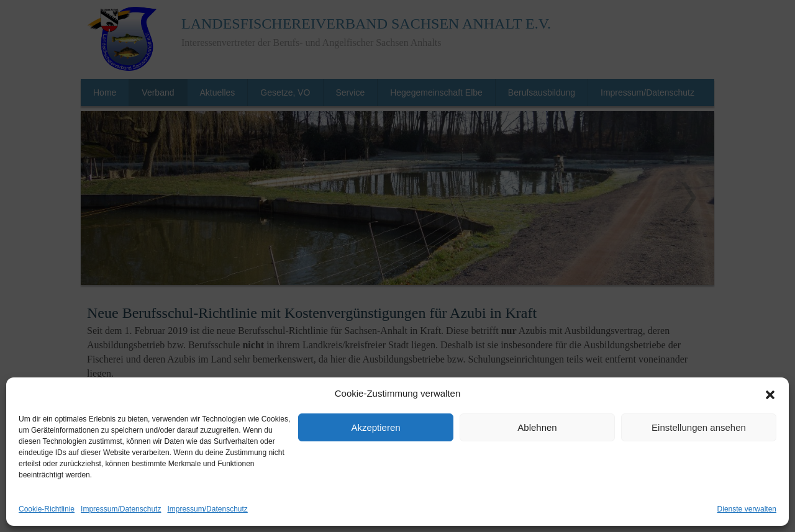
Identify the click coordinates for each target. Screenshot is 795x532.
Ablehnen (537, 427)
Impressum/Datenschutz (121, 509)
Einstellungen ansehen (699, 427)
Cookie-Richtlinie (47, 509)
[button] (770, 394)
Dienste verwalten (747, 509)
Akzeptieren (375, 427)
